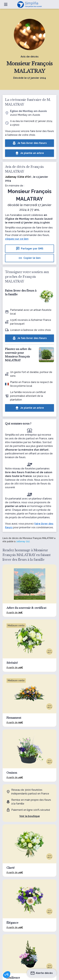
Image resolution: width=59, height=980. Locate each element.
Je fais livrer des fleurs (29, 143)
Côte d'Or (24, 177)
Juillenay (11, 177)
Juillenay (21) (23, 541)
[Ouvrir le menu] (6, 4)
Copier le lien (29, 258)
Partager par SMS (30, 249)
